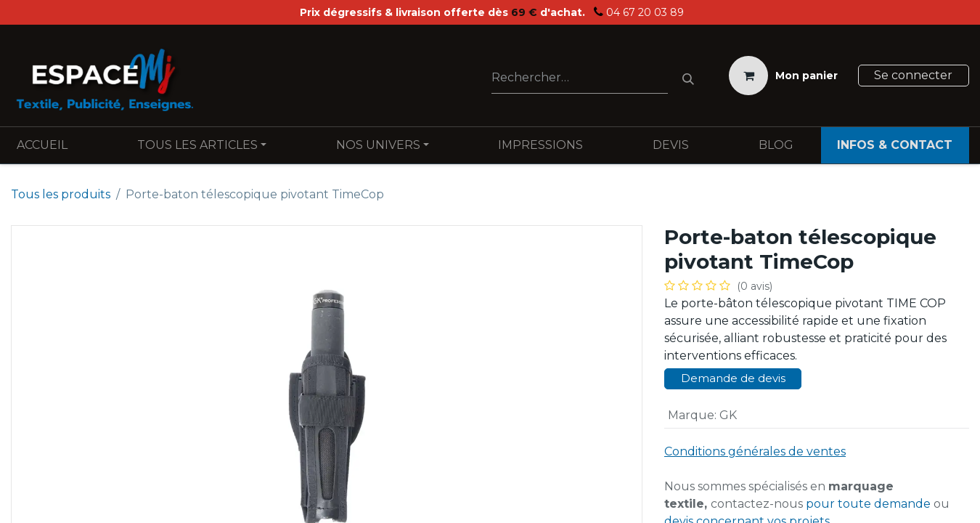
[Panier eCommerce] (784, 76)
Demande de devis (733, 378)
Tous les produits (61, 194)
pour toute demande (868, 504)
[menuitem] (42, 145)
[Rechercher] (688, 76)
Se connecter (913, 75)
